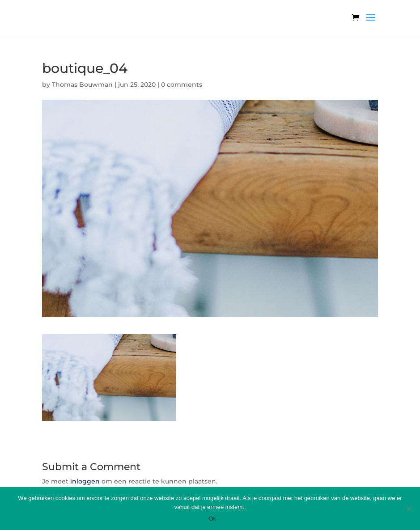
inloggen (85, 481)
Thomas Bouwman (82, 85)
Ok (212, 519)
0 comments (182, 85)
